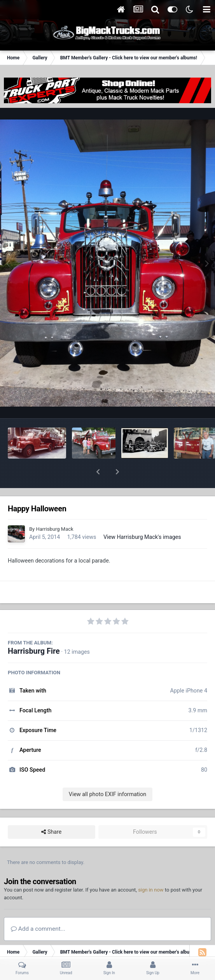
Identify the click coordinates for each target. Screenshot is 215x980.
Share (51, 812)
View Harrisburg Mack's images (142, 517)
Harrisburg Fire (34, 631)
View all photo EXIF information (107, 774)
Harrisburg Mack (54, 509)
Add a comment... (38, 909)
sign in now (151, 870)
